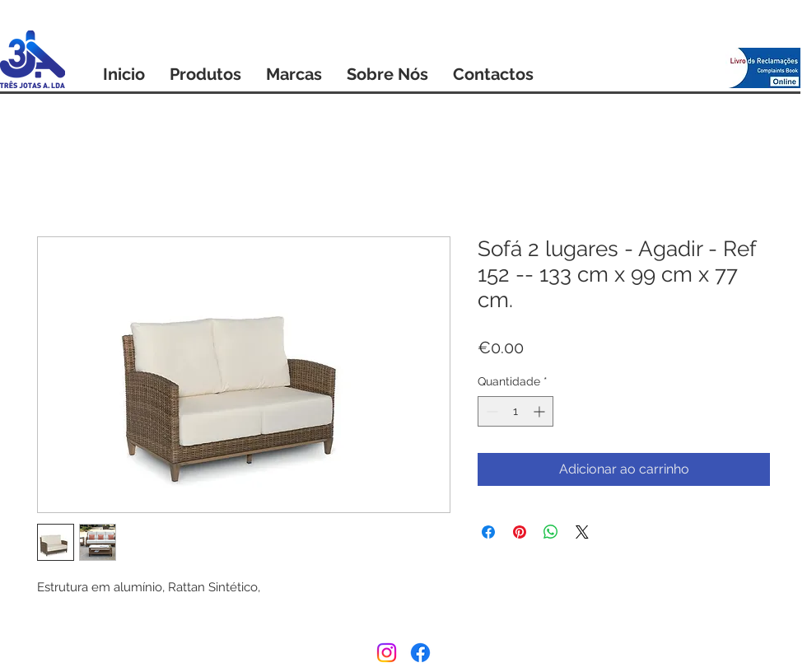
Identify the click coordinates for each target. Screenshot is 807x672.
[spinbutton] (515, 411)
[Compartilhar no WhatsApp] (551, 532)
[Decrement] (490, 411)
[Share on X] (582, 532)
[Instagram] (387, 653)
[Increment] (541, 411)
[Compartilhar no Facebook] (488, 532)
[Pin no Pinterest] (520, 532)
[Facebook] (420, 653)
